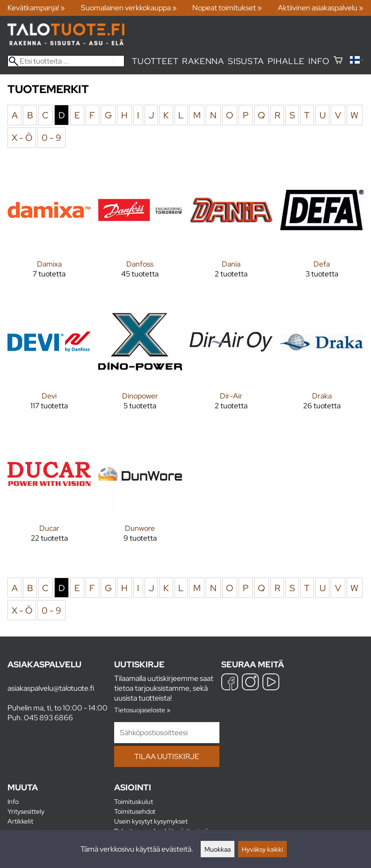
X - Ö (22, 137)
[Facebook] (230, 683)
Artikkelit (20, 821)
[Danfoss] (140, 231)
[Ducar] (49, 494)
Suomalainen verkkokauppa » (129, 8)
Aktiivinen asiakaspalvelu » (321, 8)
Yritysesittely (26, 811)
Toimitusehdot (135, 811)
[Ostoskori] (338, 61)
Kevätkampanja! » (36, 8)
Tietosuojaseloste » (142, 710)
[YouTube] (271, 683)
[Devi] (49, 362)
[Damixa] (49, 231)
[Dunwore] (140, 494)
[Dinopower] (140, 362)
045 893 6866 (48, 718)
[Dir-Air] (231, 362)
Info (319, 61)
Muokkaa (218, 849)
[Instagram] (250, 683)
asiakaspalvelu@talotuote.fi (51, 688)
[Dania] (231, 231)
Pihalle (286, 61)
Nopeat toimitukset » (227, 8)
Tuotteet (155, 61)
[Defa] (322, 231)
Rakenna (203, 61)
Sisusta (246, 61)
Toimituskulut (134, 801)
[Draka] (322, 362)
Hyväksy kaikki (262, 849)
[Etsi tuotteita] (66, 61)
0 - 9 (51, 137)
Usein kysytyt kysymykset (151, 821)
